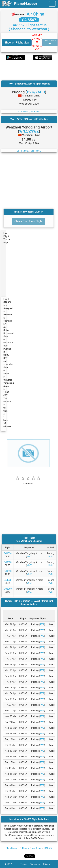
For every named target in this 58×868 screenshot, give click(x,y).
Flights (26, 848)
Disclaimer (36, 864)
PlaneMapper (12, 848)
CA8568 (8, 580)
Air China (35, 14)
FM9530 (8, 571)
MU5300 (8, 589)
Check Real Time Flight (29, 221)
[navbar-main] (52, 4)
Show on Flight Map (17, 42)
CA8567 (48, 848)
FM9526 (8, 553)
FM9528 (8, 562)
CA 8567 (29, 20)
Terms (25, 864)
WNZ (29, 557)
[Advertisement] (29, 70)
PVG (50, 557)
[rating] (28, 482)
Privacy (48, 864)
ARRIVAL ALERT (50, 42)
